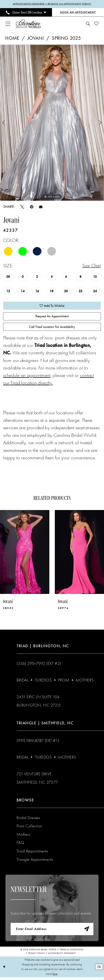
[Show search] (88, 24)
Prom (64, 682)
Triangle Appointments (35, 861)
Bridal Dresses (28, 820)
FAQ (20, 845)
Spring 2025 (66, 38)
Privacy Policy (37, 956)
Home (12, 38)
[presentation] (25, 554)
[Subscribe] (86, 932)
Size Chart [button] (91, 266)
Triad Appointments (32, 853)
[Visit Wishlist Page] (96, 24)
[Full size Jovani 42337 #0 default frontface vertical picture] (52, 123)
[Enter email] (52, 932)
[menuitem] (26, 12)
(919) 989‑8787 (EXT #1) (38, 743)
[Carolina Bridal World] (28, 24)
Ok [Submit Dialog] (99, 970)
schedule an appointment (27, 378)
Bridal (22, 682)
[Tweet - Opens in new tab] (22, 207)
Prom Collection (29, 828)
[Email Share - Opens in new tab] (41, 207)
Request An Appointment (52, 317)
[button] (8, 24)
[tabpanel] (52, 123)
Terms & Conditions (72, 952)
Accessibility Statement (62, 956)
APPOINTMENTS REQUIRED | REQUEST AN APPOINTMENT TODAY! (52, 4)
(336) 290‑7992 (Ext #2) (39, 666)
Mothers (85, 682)
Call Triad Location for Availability (52, 329)
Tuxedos (43, 682)
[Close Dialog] (4, 970)
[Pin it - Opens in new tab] (32, 207)
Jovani (36, 38)
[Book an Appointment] (78, 12)
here (55, 977)
